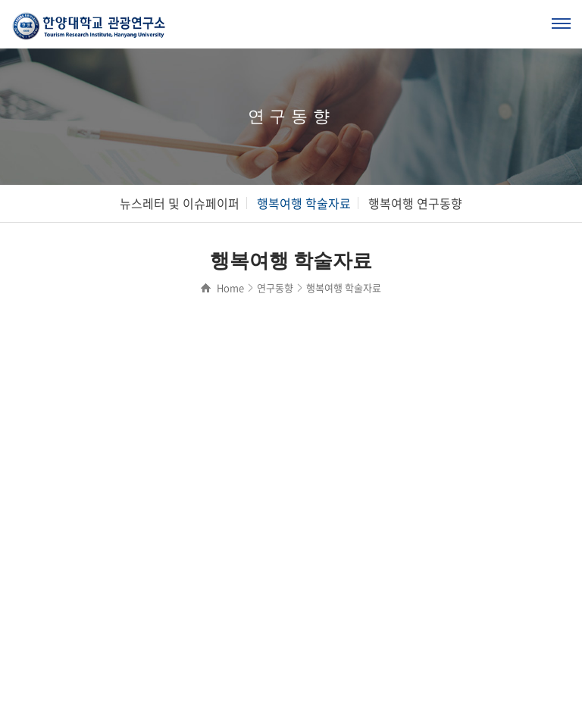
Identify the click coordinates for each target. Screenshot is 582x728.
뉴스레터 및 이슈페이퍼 (180, 203)
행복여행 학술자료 (304, 203)
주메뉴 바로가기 (0, 0)
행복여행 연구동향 (415, 203)
